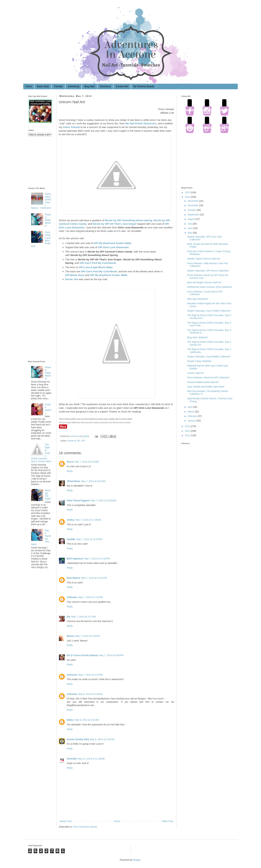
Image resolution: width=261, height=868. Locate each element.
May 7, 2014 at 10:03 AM (104, 500)
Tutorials (58, 86)
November (193, 205)
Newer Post (66, 821)
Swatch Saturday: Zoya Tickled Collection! (209, 311)
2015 (188, 192)
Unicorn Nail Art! (196, 373)
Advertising (73, 86)
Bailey (70, 720)
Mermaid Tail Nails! (48, 495)
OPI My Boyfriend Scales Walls (112, 243)
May (190, 233)
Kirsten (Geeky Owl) (78, 739)
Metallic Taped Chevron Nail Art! (204, 259)
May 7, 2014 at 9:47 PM (90, 675)
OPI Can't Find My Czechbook (98, 263)
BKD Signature (75, 559)
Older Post (168, 821)
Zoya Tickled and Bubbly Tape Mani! (206, 387)
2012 (188, 431)
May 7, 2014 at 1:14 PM (90, 597)
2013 (188, 426)
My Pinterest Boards (144, 86)
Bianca (71, 636)
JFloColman (73, 481)
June (190, 228)
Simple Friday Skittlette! (199, 361)
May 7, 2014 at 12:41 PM (94, 578)
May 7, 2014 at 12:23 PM (89, 539)
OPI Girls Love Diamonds (113, 247)
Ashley (71, 520)
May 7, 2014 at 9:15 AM (87, 462)
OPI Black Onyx (75, 275)
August (191, 219)
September (193, 215)
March (191, 412)
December (193, 201)
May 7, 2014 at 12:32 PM (97, 559)
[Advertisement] (41, 305)
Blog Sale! (90, 86)
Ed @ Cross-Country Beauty (82, 655)
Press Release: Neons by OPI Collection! (208, 377)
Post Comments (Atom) (85, 827)
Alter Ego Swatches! (198, 299)
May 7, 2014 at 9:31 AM (93, 481)
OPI (83, 441)
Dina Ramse (73, 578)
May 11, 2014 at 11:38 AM (91, 759)
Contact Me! (122, 86)
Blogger (137, 860)
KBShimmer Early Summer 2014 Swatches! (210, 287)
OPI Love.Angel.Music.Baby (96, 267)
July (190, 224)
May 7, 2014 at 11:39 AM (88, 520)
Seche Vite (72, 279)
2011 (188, 435)
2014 (188, 197)
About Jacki (43, 86)
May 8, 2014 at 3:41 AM (87, 720)
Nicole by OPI (74, 441)
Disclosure (105, 86)
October (192, 210)
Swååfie (71, 539)
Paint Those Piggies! (78, 500)
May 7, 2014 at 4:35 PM (88, 636)
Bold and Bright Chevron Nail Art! (204, 282)
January (192, 421)
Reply (70, 471)
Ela (68, 617)
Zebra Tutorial (71, 127)
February (192, 416)
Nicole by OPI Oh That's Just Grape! (115, 224)
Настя (70, 462)
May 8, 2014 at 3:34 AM (90, 694)
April (190, 407)
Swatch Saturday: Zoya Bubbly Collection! (209, 357)
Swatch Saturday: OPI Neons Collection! (208, 271)
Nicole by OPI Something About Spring (129, 220)
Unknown (75, 436)
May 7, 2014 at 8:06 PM (111, 655)
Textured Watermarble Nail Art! (203, 382)
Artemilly (72, 759)
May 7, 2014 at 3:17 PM (83, 617)
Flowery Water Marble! (48, 220)
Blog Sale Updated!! (197, 337)
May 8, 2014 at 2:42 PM (102, 739)
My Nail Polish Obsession (141, 123)
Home (29, 86)
